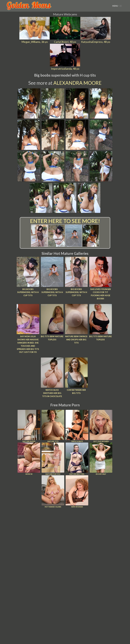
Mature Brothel (77, 459)
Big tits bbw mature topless (52, 338)
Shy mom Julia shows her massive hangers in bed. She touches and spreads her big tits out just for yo (28, 344)
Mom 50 (29, 459)
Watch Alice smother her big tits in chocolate (52, 393)
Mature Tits (53, 426)
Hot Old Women (101, 426)
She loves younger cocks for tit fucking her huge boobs (101, 294)
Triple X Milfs (77, 426)
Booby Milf (101, 459)
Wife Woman (77, 491)
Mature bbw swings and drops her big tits (76, 340)
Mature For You (53, 459)
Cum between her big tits (76, 392)
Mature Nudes (29, 426)
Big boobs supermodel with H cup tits (28, 292)
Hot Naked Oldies (53, 491)
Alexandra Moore (77, 83)
